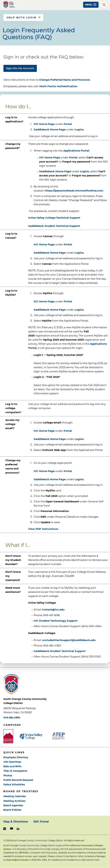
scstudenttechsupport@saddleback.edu (69, 640)
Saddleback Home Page (50, 129)
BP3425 (24, 853)
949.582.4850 (12, 718)
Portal (68, 124)
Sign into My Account (20, 68)
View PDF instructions (43, 529)
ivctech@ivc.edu (53, 610)
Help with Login (21, 18)
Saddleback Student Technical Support (60, 651)
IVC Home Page (44, 124)
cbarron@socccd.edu (17, 860)
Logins (79, 129)
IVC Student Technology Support (56, 621)
